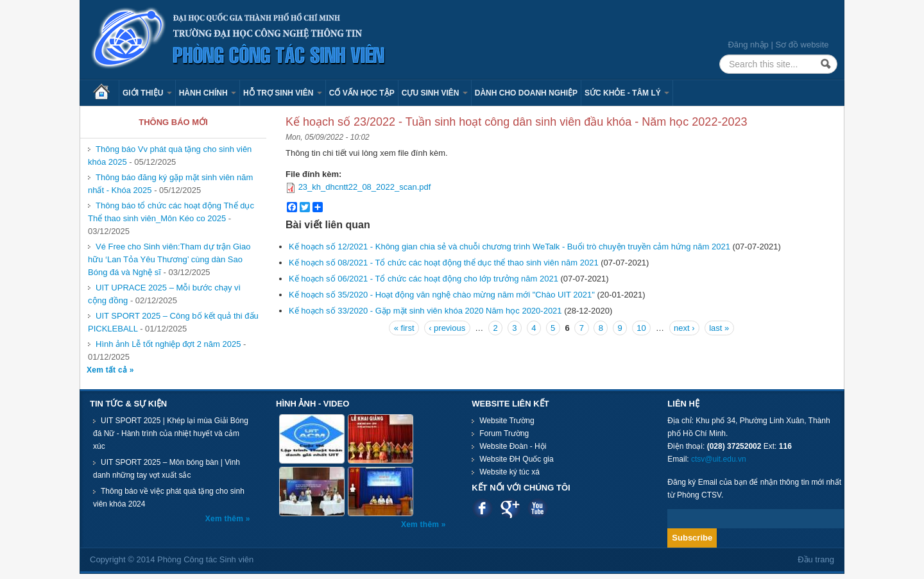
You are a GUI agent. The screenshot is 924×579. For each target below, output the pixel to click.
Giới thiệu (147, 93)
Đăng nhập (748, 45)
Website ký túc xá (509, 472)
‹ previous (447, 328)
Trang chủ (106, 93)
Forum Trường (504, 433)
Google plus (510, 508)
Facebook (482, 508)
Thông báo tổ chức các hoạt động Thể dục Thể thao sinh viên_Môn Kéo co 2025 (171, 212)
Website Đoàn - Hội (513, 446)
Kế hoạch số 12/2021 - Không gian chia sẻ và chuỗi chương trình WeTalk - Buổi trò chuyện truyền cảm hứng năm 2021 (509, 247)
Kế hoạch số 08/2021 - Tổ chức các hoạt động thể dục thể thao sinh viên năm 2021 (444, 263)
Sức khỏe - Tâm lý (627, 93)
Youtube (537, 508)
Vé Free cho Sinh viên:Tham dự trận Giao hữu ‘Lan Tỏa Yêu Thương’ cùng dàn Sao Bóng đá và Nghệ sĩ (169, 259)
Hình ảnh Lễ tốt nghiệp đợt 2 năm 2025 (168, 344)
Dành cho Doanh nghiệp (526, 93)
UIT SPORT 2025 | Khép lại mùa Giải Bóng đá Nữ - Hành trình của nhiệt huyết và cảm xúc (171, 433)
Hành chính (208, 93)
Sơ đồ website (802, 45)
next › (684, 328)
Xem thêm (226, 519)
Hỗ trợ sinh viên (283, 93)
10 (641, 328)
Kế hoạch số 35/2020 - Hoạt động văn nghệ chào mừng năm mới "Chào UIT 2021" (442, 295)
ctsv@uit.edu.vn (719, 459)
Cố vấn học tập (362, 93)
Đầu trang (816, 559)
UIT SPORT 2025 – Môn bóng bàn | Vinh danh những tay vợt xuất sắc (167, 469)
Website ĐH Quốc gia (517, 459)
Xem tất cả (108, 370)
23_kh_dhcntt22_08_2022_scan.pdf (365, 187)
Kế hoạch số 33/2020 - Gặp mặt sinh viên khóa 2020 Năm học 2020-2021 (425, 311)
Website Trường (507, 421)
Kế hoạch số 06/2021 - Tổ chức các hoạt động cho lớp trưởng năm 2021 (424, 279)
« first (404, 328)
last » (719, 328)
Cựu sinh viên (435, 93)
